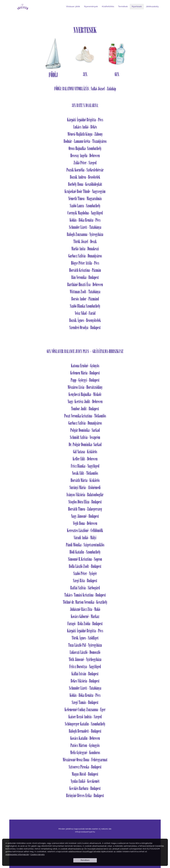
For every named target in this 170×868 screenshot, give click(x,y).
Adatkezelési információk (17, 855)
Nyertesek (137, 7)
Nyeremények (91, 7)
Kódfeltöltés (108, 7)
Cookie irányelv (38, 855)
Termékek (123, 7)
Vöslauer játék (73, 7)
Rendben (85, 860)
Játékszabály (152, 7)
